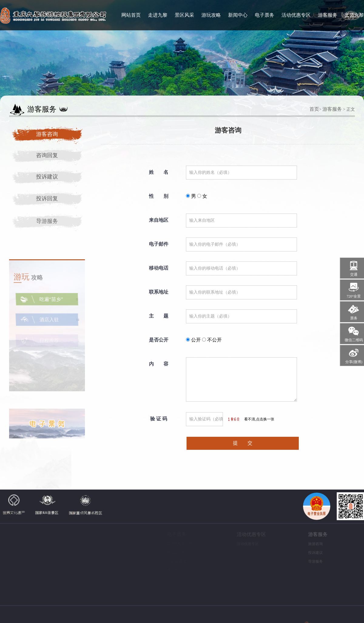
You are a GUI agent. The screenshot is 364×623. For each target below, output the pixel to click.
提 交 (243, 443)
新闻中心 (238, 15)
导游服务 (47, 224)
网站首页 (131, 15)
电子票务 (265, 15)
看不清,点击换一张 (259, 419)
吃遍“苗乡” (51, 303)
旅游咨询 (310, 544)
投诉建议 (47, 177)
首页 (314, 109)
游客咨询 (47, 134)
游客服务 (328, 15)
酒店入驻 (49, 323)
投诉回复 (47, 200)
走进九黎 (158, 15)
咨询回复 (47, 155)
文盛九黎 (354, 15)
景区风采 (184, 15)
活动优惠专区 (296, 15)
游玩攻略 (211, 15)
